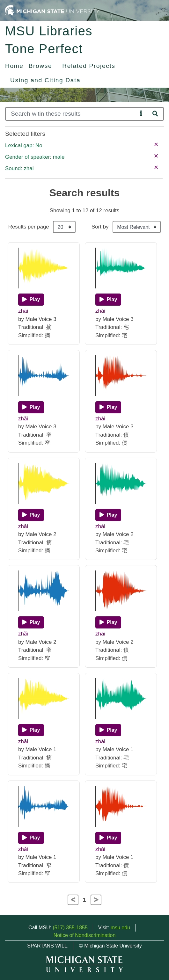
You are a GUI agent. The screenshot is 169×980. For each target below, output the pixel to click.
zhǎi (23, 419)
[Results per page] (64, 227)
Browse (40, 66)
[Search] (71, 114)
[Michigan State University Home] (52, 10)
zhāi (23, 311)
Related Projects (89, 66)
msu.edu (120, 928)
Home (14, 66)
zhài (100, 419)
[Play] (31, 300)
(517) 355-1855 (70, 928)
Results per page (29, 227)
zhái (100, 311)
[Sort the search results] (137, 227)
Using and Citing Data (45, 80)
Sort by (100, 227)
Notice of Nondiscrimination (85, 935)
